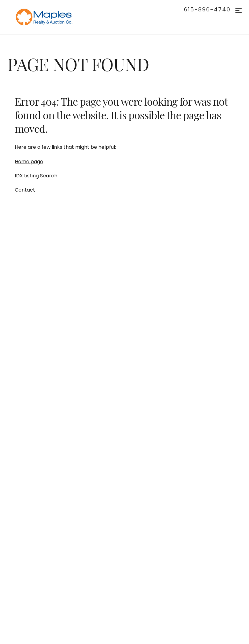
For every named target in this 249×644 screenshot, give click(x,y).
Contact (25, 190)
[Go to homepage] (51, 17)
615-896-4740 (207, 10)
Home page (29, 162)
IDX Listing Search (36, 176)
